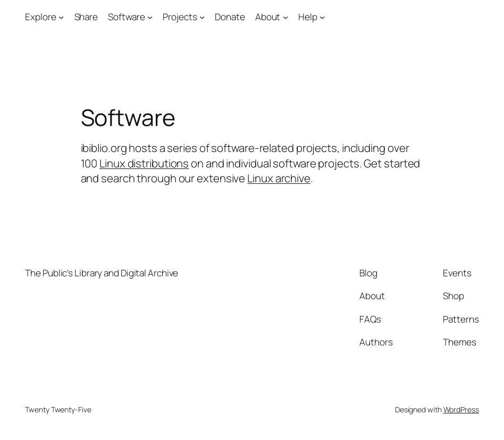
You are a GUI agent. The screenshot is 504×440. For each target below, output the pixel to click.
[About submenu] (285, 17)
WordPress (461, 409)
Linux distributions (144, 163)
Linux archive (279, 178)
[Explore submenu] (61, 17)
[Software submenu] (150, 17)
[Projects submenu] (202, 17)
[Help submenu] (322, 17)
